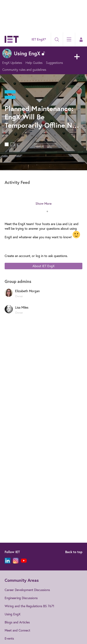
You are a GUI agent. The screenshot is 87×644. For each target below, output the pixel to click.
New (77, 57)
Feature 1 (12, 144)
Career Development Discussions (27, 590)
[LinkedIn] (8, 561)
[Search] (57, 40)
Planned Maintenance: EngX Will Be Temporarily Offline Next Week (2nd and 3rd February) (43, 117)
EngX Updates (12, 63)
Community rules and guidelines (24, 70)
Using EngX (13, 614)
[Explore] (69, 39)
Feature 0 (6, 144)
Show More (43, 204)
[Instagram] (16, 561)
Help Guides (34, 63)
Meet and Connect (17, 630)
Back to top (74, 552)
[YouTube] (24, 561)
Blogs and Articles (17, 622)
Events (9, 638)
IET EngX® (39, 39)
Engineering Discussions (21, 598)
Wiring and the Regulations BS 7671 (29, 606)
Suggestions (54, 63)
